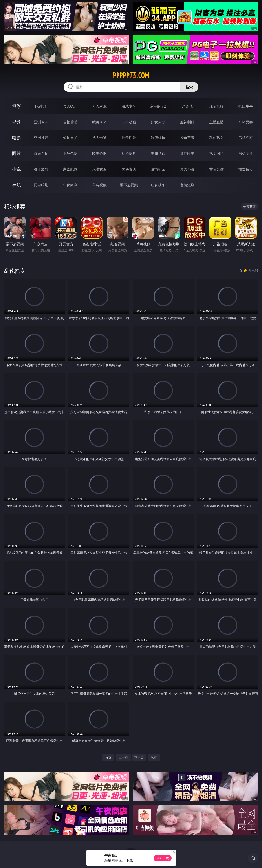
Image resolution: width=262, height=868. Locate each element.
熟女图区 (216, 153)
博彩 (16, 106)
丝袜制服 (187, 122)
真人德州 (70, 106)
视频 (16, 122)
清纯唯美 (187, 153)
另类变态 (246, 138)
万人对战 (99, 106)
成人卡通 (99, 138)
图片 (16, 153)
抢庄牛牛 (246, 106)
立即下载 (163, 858)
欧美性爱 (129, 138)
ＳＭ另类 (246, 122)
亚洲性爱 (41, 138)
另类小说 (187, 169)
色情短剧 (187, 185)
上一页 (123, 757)
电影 (16, 138)
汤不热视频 (129, 185)
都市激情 (41, 169)
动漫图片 (129, 153)
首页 (108, 757)
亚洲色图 (70, 153)
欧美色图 (99, 153)
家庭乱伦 (70, 169)
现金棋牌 (216, 106)
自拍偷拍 (70, 122)
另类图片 (246, 153)
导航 (16, 185)
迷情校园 (158, 169)
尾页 (154, 757)
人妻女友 (99, 169)
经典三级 (187, 138)
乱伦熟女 (216, 138)
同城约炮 (41, 185)
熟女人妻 (158, 122)
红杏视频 (158, 185)
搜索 (189, 87)
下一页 (139, 757)
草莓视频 (99, 185)
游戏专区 (129, 106)
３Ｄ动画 (129, 122)
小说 (16, 169)
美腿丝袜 (158, 153)
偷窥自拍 (41, 153)
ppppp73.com (131, 75)
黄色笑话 (216, 169)
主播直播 (216, 122)
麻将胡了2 (158, 106)
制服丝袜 (158, 138)
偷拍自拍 (70, 138)
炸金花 (187, 106)
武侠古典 (129, 169)
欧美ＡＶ (99, 122)
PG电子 (41, 106)
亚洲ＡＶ (41, 122)
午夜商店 (70, 185)
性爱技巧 (246, 169)
